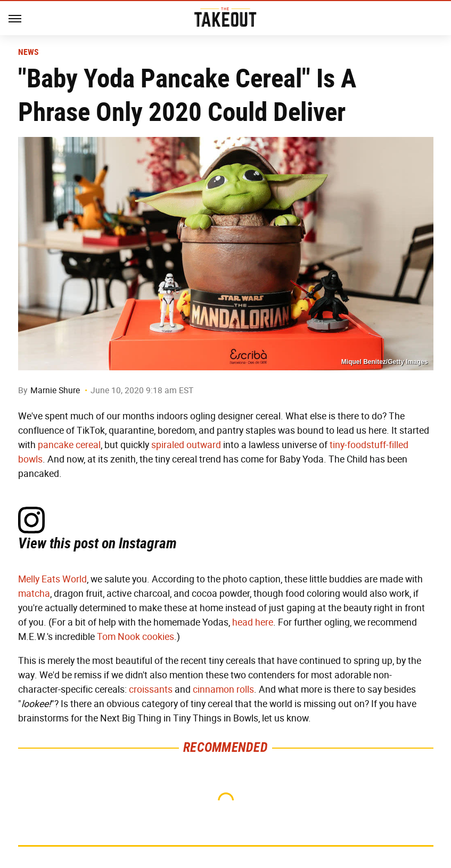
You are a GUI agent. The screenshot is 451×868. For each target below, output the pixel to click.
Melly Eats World (52, 579)
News (28, 52)
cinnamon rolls (223, 689)
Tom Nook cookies (136, 637)
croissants (151, 689)
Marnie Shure (55, 390)
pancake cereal (69, 445)
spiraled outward (186, 445)
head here (253, 622)
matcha (34, 594)
